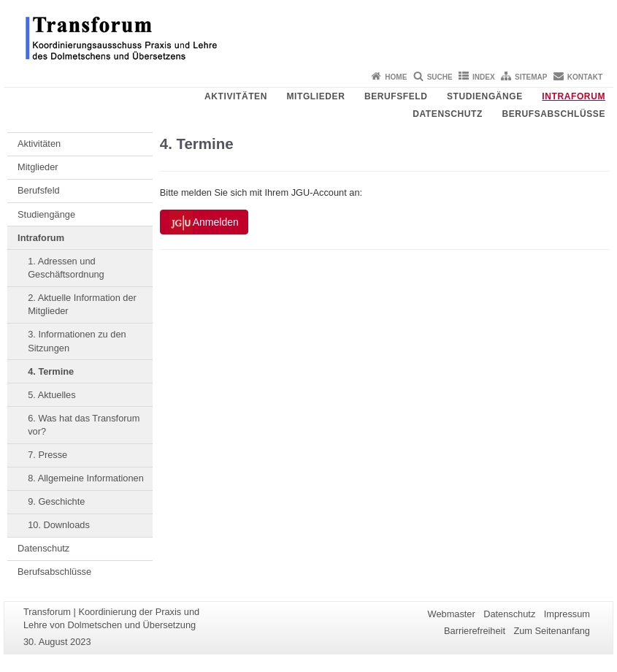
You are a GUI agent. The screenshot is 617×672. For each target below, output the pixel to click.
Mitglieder (315, 96)
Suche (440, 77)
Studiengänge (485, 96)
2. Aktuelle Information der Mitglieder (82, 304)
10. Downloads (59, 525)
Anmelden (204, 223)
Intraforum (574, 96)
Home (396, 77)
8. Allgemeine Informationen (86, 478)
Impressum (567, 614)
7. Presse (47, 455)
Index (484, 77)
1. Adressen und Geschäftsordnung (66, 268)
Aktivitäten (236, 96)
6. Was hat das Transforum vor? (84, 425)
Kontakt (585, 77)
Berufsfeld (396, 96)
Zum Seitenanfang (552, 631)
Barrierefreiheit (475, 631)
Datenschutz (448, 114)
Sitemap (531, 77)
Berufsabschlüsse (553, 114)
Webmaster (452, 614)
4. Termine (51, 371)
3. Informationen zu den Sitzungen (77, 341)
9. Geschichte (56, 501)
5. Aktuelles (51, 395)
